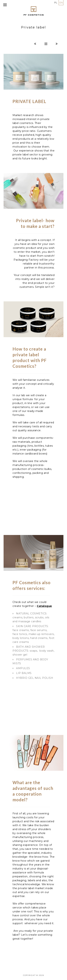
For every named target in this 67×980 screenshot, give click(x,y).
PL (56, 3)
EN (61, 3)
